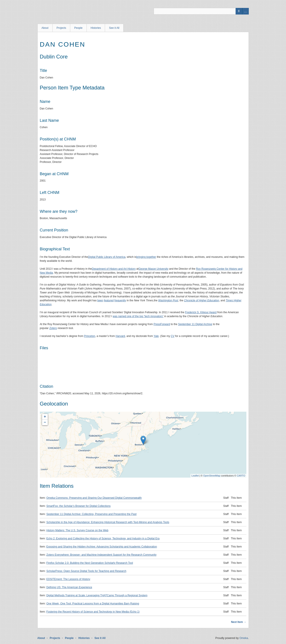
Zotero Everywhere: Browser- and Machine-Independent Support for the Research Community (101, 555)
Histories (96, 28)
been (100, 300)
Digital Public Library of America (107, 257)
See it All (114, 28)
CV (173, 336)
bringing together (146, 257)
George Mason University (153, 269)
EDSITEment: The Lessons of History (68, 579)
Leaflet (195, 476)
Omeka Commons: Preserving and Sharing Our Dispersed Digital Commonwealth (94, 498)
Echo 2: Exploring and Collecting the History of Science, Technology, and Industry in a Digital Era (103, 538)
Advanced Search (245, 11)
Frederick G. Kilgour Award (201, 312)
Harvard (120, 336)
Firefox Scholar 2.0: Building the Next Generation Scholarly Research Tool (90, 563)
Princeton (89, 336)
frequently (120, 300)
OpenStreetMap (212, 476)
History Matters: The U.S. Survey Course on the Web (77, 530)
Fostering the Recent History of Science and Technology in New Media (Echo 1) (93, 612)
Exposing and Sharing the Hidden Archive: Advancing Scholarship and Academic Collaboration (102, 547)
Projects (61, 28)
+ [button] (45, 417)
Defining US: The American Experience (69, 587)
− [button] (45, 422)
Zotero (53, 328)
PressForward (162, 324)
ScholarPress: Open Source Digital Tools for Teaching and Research (86, 571)
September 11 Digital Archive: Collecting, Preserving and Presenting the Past (92, 514)
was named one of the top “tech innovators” (138, 316)
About (45, 28)
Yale (156, 336)
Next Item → (239, 622)
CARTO (241, 476)
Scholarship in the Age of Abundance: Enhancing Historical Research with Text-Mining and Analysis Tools (108, 522)
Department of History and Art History (114, 269)
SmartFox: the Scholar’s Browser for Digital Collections (79, 506)
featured (109, 300)
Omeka (244, 638)
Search (239, 11)
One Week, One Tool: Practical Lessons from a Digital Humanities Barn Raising (93, 604)
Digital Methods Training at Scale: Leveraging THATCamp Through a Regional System (97, 595)
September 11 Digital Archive (195, 324)
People (78, 28)
